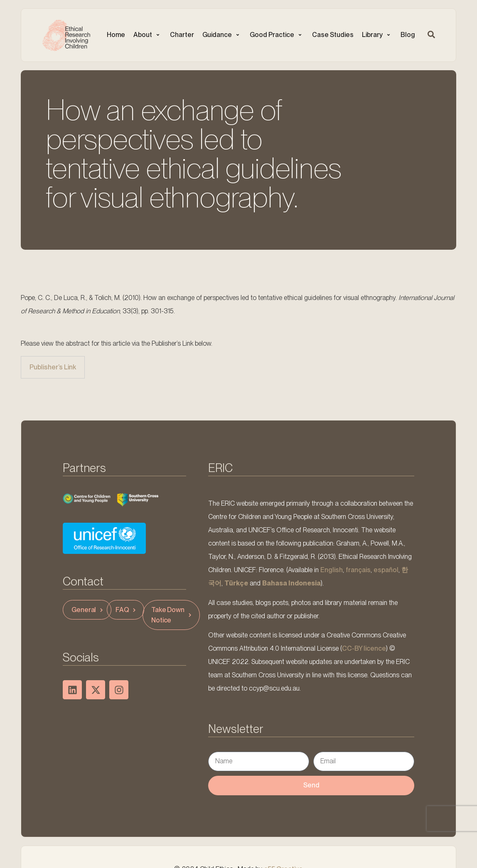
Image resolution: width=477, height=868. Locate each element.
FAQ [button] (127, 610)
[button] (148, 35)
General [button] (88, 610)
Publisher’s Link (53, 367)
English (332, 570)
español (386, 570)
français (358, 570)
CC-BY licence (364, 648)
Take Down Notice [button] (172, 615)
